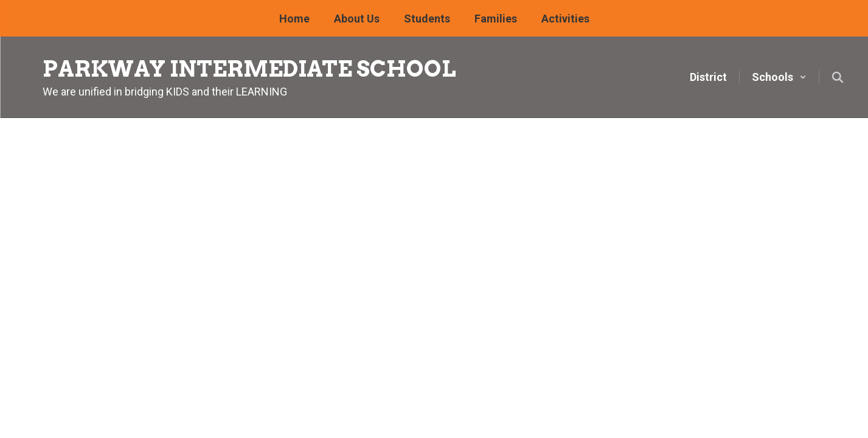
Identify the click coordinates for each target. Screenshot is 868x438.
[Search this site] (838, 77)
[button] (779, 77)
